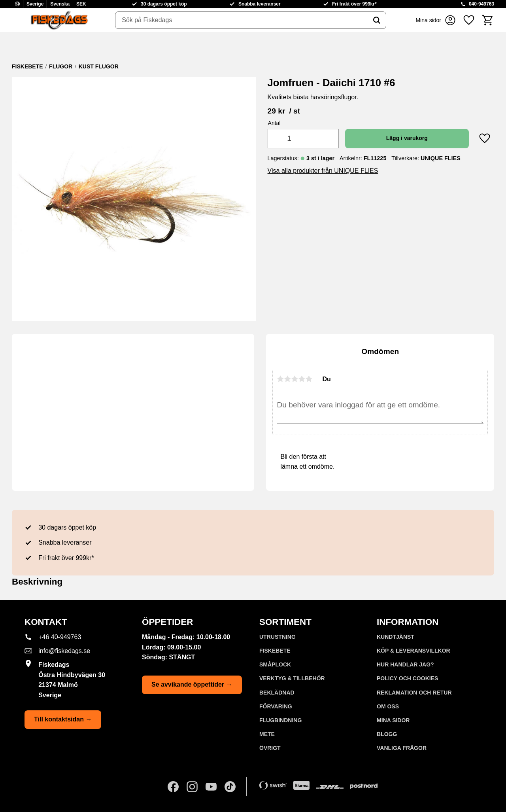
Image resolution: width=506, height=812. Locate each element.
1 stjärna (280, 379)
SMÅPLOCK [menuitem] (275, 664)
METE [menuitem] (267, 734)
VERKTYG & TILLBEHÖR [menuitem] (292, 678)
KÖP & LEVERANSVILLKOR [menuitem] (413, 651)
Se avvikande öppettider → (192, 684)
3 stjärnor (295, 379)
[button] (469, 20)
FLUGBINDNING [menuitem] (280, 720)
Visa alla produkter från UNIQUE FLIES (323, 171)
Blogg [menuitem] (387, 734)
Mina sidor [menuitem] (393, 720)
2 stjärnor (287, 379)
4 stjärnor (302, 379)
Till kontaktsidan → (63, 719)
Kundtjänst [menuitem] (396, 637)
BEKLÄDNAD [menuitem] (277, 693)
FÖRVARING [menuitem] (276, 706)
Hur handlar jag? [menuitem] (405, 664)
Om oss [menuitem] (388, 706)
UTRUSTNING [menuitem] (278, 637)
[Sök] (377, 20)
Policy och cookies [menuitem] (407, 678)
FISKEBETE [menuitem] (275, 651)
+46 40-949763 (60, 637)
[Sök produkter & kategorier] (242, 20)
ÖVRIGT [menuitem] (270, 748)
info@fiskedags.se (64, 651)
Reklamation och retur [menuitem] (414, 693)
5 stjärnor (309, 379)
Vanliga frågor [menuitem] (402, 748)
